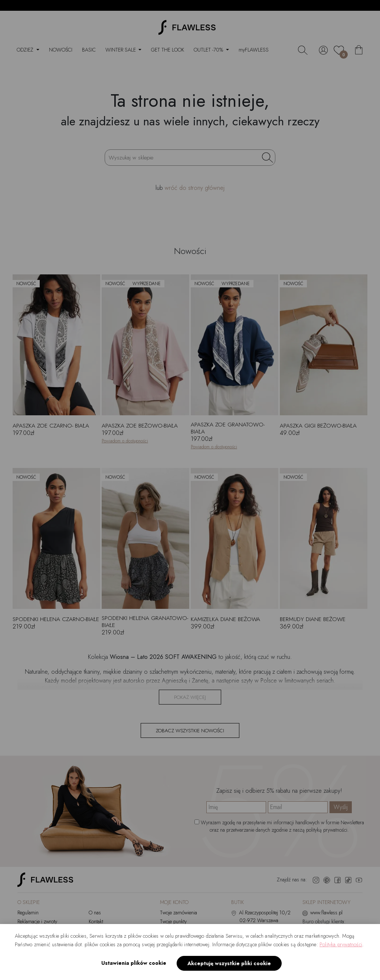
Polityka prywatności (341, 944)
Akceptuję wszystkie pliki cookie (229, 963)
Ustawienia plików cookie (134, 963)
